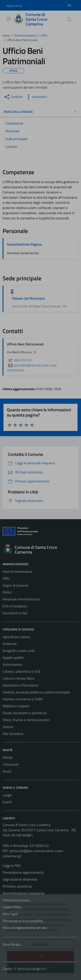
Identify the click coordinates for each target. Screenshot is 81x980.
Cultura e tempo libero (18, 678)
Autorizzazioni (13, 664)
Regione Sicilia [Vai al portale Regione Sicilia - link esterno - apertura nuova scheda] (14, 6)
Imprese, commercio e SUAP (23, 699)
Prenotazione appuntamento (23, 872)
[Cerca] (69, 19)
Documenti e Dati (15, 613)
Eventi (7, 802)
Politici (7, 592)
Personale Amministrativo (21, 599)
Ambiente (10, 644)
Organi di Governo (15, 585)
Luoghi (7, 795)
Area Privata (11, 944)
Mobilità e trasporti (16, 706)
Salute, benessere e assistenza (25, 713)
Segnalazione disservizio (20, 879)
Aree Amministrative (17, 571)
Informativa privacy (16, 900)
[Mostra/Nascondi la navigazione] (9, 19)
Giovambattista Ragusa (24, 244)
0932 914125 (19, 360)
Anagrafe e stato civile (19, 651)
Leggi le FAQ (12, 865)
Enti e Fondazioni (15, 606)
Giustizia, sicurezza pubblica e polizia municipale (36, 692)
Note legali (10, 914)
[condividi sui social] (13, 97)
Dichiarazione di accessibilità (23, 921)
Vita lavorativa (13, 734)
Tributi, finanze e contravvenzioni (26, 720)
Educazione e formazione (20, 685)
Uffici (6, 578)
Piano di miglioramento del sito (25, 928)
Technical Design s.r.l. (32, 969)
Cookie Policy (12, 907)
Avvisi (7, 771)
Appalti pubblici (13, 658)
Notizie (8, 757)
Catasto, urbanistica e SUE (21, 671)
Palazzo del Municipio (28, 298)
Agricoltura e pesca (16, 637)
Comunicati (11, 764)
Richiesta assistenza (17, 886)
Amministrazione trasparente (24, 893)
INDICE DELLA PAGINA (40, 112)
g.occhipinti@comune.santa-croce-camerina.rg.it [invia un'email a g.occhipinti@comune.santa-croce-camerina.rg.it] (32, 368)
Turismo (8, 727)
